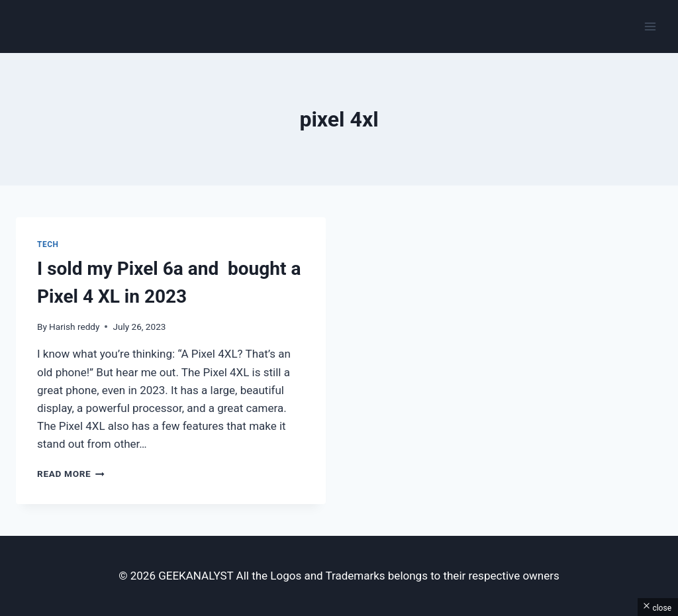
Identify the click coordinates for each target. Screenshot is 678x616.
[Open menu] (650, 26)
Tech (48, 244)
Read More (71, 474)
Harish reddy (74, 327)
